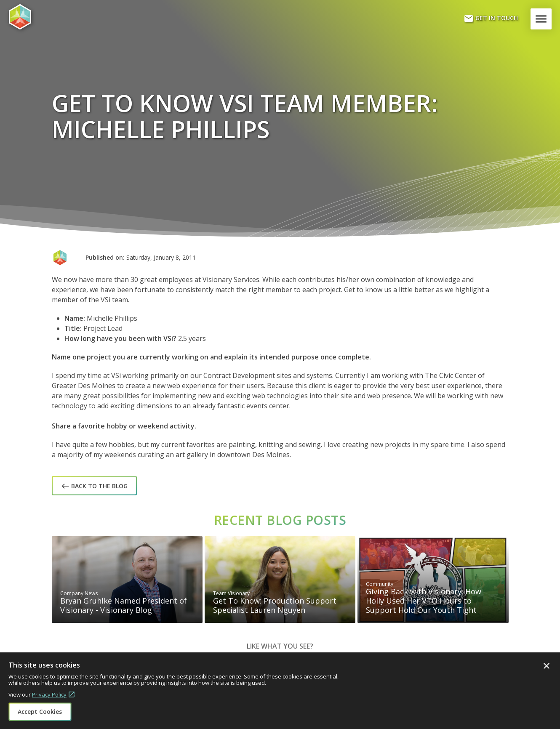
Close (547, 666)
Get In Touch (491, 19)
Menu (543, 19)
